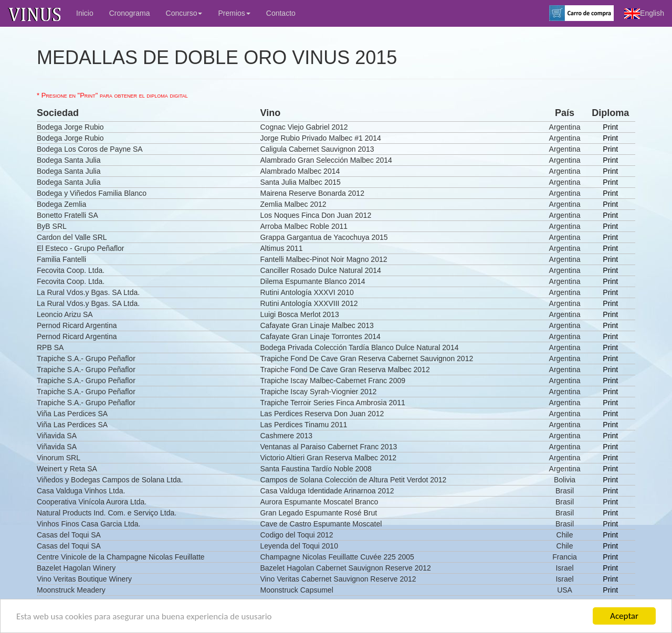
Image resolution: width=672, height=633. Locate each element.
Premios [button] (234, 13)
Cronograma (130, 13)
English (644, 14)
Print (610, 127)
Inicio (85, 13)
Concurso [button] (184, 13)
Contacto (281, 13)
